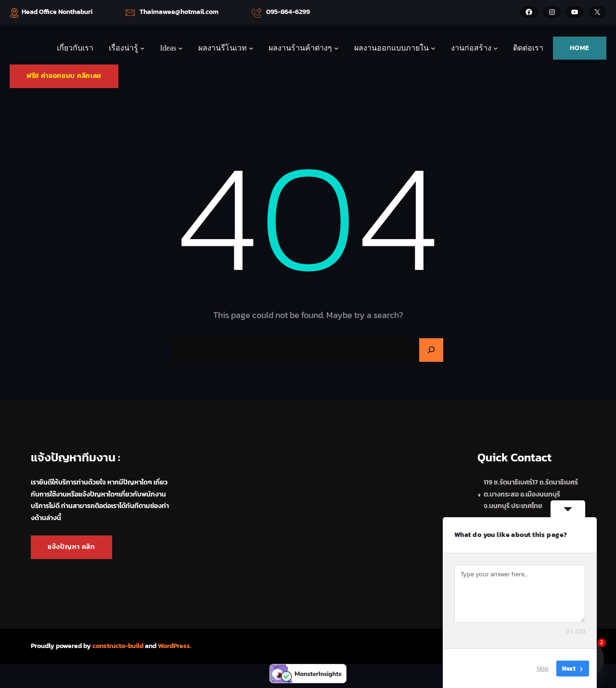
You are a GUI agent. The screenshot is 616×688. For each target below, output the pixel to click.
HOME (580, 48)
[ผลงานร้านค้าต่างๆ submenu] (336, 48)
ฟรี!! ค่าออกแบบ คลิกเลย (64, 76)
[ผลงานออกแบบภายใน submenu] (433, 48)
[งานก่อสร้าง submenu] (496, 48)
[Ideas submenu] (180, 48)
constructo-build (118, 646)
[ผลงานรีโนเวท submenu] (251, 48)
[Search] (431, 350)
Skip (543, 669)
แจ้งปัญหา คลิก (71, 547)
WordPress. (175, 646)
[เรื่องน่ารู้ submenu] (142, 48)
